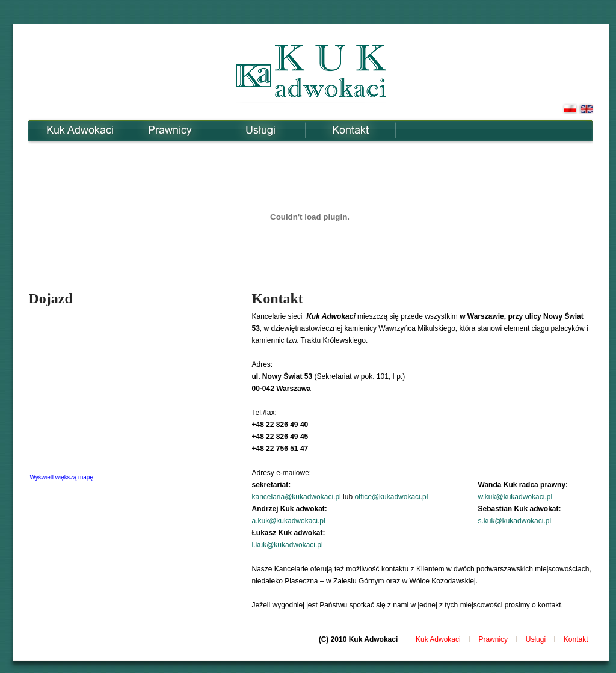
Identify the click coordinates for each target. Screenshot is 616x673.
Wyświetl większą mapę (62, 477)
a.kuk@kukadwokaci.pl (288, 521)
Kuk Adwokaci (80, 130)
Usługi (260, 130)
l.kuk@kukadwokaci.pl (287, 545)
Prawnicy (170, 130)
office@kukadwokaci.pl (391, 497)
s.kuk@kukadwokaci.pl (515, 521)
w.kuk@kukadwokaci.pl (516, 497)
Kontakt (350, 130)
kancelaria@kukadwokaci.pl (296, 497)
